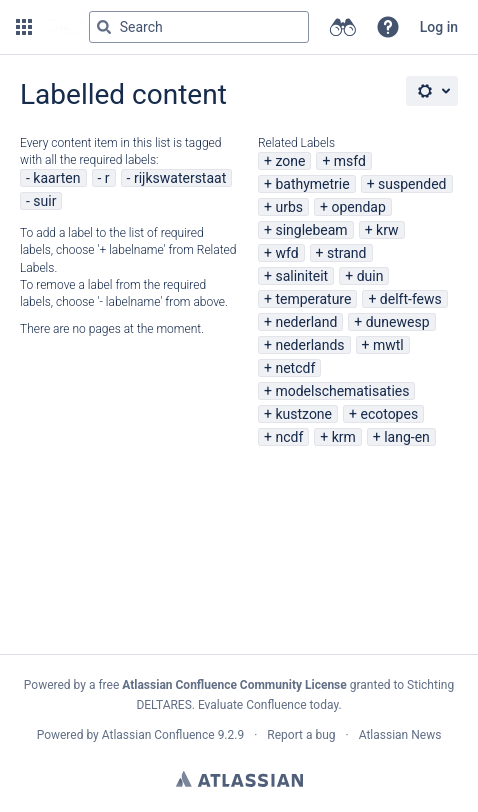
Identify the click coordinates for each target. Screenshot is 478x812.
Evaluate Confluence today (268, 705)
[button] (24, 27)
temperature (313, 299)
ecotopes (389, 414)
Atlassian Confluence (158, 735)
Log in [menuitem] (439, 27)
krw (387, 230)
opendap (358, 207)
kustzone (303, 414)
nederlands (309, 345)
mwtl (388, 345)
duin (370, 276)
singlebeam (311, 230)
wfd (286, 253)
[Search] (104, 27)
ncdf (289, 437)
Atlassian (239, 779)
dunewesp (398, 322)
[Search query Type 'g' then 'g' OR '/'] (199, 27)
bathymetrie (312, 184)
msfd (350, 161)
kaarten (56, 178)
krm (344, 437)
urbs (289, 207)
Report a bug (301, 735)
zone (290, 161)
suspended (412, 184)
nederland (306, 322)
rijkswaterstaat (180, 178)
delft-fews (411, 299)
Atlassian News (400, 735)
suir (44, 201)
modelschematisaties (342, 391)
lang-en (407, 437)
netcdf (295, 368)
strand (347, 253)
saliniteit (301, 276)
